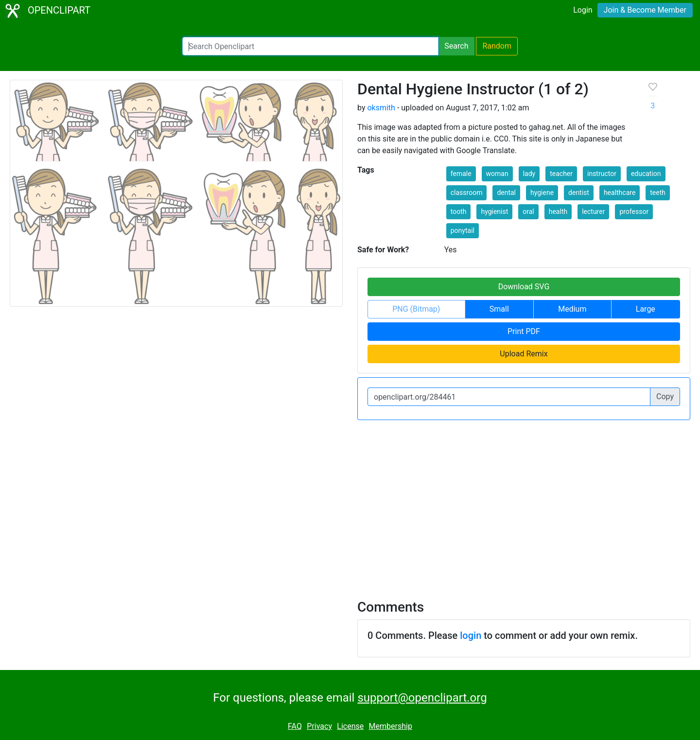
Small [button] (499, 309)
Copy (665, 396)
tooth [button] (459, 211)
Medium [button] (572, 309)
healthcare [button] (620, 193)
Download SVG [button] (524, 287)
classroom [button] (467, 193)
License (350, 726)
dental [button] (506, 193)
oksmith (381, 108)
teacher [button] (561, 174)
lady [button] (529, 174)
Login (583, 10)
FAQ (295, 726)
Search (456, 46)
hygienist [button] (494, 211)
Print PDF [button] (524, 331)
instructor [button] (602, 174)
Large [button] (646, 309)
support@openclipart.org (422, 698)
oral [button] (528, 211)
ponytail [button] (463, 230)
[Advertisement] (350, 504)
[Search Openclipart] (310, 46)
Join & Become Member (645, 10)
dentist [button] (579, 193)
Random (497, 46)
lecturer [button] (593, 211)
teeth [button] (658, 193)
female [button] (461, 174)
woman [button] (497, 174)
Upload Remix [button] (524, 354)
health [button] (558, 211)
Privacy (319, 726)
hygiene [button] (542, 193)
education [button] (646, 174)
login (471, 635)
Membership (391, 726)
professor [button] (634, 211)
